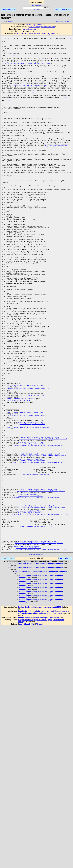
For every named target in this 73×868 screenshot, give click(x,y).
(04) (21, 81)
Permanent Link (59, 21)
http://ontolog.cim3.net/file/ (32, 467)
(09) (52, 624)
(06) (66, 110)
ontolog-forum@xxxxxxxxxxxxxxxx (42, 27)
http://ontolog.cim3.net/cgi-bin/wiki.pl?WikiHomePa (27, 506)
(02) (14, 59)
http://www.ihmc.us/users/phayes (36, 562)
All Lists (38, 5)
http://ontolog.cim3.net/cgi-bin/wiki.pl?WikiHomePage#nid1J (39, 528)
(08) (67, 610)
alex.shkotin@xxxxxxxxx (34, 25)
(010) (65, 653)
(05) (33, 104)
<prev (4, 9)
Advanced (36, 10)
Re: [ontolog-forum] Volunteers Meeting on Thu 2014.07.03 (41, 710)
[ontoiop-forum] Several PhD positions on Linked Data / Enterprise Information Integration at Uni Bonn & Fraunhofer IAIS (44, 715)
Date (9, 9)
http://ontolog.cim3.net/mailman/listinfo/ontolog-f (27, 459)
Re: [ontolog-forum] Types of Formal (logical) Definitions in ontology (37, 667)
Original (67, 21)
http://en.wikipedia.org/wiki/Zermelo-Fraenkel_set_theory (27, 69)
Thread (63, 9)
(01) (70, 39)
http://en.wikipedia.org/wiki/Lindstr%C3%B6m (29, 95)
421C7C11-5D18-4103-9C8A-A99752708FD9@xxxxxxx (36, 33)
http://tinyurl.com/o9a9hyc (56, 168)
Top (33, 5)
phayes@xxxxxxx (29, 29)
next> (14, 9)
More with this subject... (36, 658)
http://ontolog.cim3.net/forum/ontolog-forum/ (25, 455)
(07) (9, 114)
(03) (34, 75)
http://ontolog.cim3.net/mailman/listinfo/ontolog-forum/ (43, 520)
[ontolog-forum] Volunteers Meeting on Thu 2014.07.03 (39, 721)
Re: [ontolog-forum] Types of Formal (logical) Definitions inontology (41, 675)
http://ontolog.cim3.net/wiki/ (20, 471)
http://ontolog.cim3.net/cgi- (18, 473)
